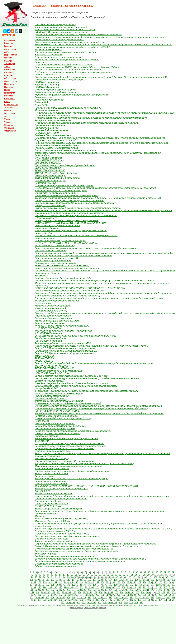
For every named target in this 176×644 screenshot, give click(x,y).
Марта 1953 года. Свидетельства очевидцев (59, 401)
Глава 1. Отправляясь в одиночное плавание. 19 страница (66, 150)
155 (129, 582)
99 (125, 577)
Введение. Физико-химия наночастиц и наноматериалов (65, 556)
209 (124, 587)
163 (171, 582)
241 (147, 590)
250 (48, 592)
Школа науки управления (48, 168)
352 (150, 600)
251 (53, 592)
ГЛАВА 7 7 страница (46, 75)
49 (68, 575)
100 (129, 577)
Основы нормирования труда (50, 180)
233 (105, 590)
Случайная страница (91, 608)
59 (108, 575)
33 (149, 572)
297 (150, 595)
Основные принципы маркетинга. (53, 451)
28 (129, 572)
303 (37, 597)
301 (171, 595)
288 (103, 595)
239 (137, 590)
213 (145, 587)
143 (66, 582)
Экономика (9, 128)
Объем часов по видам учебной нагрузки (56, 193)
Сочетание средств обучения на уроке (55, 90)
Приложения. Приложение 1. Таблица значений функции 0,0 (66, 351)
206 (108, 587)
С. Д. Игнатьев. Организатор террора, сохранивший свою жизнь (69, 444)
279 (55, 595)
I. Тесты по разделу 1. (46, 218)
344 (108, 600)
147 (87, 582)
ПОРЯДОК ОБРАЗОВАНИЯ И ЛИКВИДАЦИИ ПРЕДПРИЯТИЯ (67, 221)
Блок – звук (41, 62)
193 (39, 587)
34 (153, 572)
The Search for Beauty (46, 554)
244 (163, 590)
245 (168, 590)
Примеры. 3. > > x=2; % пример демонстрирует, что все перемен (69, 200)
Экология (8, 125)
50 (72, 575)
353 (155, 600)
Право (7, 90)
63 (124, 575)
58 (104, 575)
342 (97, 600)
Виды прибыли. (43, 155)
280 (61, 595)
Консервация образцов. (47, 228)
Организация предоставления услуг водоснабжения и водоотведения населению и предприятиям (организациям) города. (99, 298)
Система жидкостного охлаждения (54, 318)
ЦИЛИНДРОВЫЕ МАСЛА (48, 328)
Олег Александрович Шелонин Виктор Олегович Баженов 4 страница (72, 383)
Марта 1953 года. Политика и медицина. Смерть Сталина (66, 438)
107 (166, 577)
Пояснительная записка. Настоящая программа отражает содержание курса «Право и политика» (87, 123)
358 (68, 602)
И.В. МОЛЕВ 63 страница (48, 341)
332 (45, 600)
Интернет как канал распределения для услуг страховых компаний (71, 231)
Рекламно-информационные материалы (56, 416)
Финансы (8, 116)
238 (132, 590)
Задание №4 (41, 102)
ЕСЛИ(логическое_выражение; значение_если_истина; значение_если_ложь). (76, 336)
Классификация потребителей (51, 474)
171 (68, 585)
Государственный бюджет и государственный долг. (63, 418)
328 (168, 597)
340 (87, 600)
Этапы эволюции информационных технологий (60, 426)
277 (45, 595)
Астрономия (10, 40)
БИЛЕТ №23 (41, 276)
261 (106, 592)
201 (82, 587)
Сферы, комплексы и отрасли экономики (56, 566)
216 (160, 587)
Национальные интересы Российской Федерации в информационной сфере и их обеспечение (84, 464)
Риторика (9, 96)
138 (39, 582)
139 (45, 582)
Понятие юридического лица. (50, 175)
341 (92, 600)
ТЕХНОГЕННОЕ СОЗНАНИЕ (50, 170)
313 (89, 597)
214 (150, 587)
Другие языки (10, 49)
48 (64, 575)
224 (58, 590)
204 (97, 587)
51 (76, 575)
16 (80, 572)
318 (116, 597)
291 (118, 595)
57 (100, 575)
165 (37, 585)
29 (133, 572)
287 (97, 595)
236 (121, 590)
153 (118, 582)
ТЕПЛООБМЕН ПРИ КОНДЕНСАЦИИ (54, 368)
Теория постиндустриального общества (57, 541)
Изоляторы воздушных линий (50, 308)
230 (89, 590)
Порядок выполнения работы (50, 338)
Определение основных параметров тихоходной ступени (65, 52)
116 (68, 580)
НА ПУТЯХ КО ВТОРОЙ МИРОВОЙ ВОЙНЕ (57, 411)
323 (142, 597)
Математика (10, 69)
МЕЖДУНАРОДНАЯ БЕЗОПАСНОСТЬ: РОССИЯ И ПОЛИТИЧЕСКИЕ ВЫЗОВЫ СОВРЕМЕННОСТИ (86, 486)
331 (39, 600)
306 (53, 597)
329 (174, 597)
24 (113, 572)
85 (68, 577)
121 (95, 580)
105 (156, 577)
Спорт (7, 102)
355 (166, 600)
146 (82, 582)
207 (113, 587)
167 (47, 585)
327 (163, 597)
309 (68, 597)
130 (142, 580)
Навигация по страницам (48, 55)
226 (68, 590)
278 (50, 595)
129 (137, 580)
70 (152, 575)
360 (78, 602)
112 (47, 580)
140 (50, 582)
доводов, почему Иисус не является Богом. (57, 433)
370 (131, 602)
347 (124, 600)
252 (59, 592)
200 (76, 587)
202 (87, 587)
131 (147, 580)
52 (80, 575)
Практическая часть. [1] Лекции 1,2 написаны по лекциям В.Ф (68, 108)
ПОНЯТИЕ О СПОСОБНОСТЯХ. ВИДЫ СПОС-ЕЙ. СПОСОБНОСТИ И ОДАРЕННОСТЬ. (80, 288)
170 (63, 585)
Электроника (10, 131)
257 (85, 592)
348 (129, 600)
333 (50, 600)
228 (79, 590)
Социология (10, 99)
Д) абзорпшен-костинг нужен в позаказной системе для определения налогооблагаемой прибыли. (87, 391)
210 (129, 587)
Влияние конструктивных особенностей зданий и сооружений (68, 403)
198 (66, 587)
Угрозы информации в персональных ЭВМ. (57, 321)
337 (71, 600)
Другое (7, 52)
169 (58, 585)
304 (42, 597)
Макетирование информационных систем (57, 301)
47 (60, 575)
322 (137, 597)
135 (168, 580)
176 (95, 585)
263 (116, 592)
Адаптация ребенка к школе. (50, 323)
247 (32, 592)
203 (92, 587)
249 (43, 592)
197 (61, 587)
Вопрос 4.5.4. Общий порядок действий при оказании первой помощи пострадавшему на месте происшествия (93, 363)
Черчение (9, 122)
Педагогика (9, 84)
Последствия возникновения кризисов (55, 428)
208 (118, 587)
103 (145, 577)
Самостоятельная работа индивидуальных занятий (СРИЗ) (67, 195)
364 (100, 602)
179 (110, 585)
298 (155, 595)
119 (84, 580)
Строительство (11, 105)
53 (84, 575)
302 (32, 597)
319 (121, 597)
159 (150, 582)
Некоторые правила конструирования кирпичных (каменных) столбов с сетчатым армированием (87, 378)
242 (152, 590)
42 (40, 575)
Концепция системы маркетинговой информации (61, 489)
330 (34, 600)
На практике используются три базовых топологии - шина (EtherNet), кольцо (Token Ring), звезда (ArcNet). (91, 346)
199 (71, 587)
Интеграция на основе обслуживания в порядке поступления (67, 268)
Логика (7, 67)
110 (37, 580)
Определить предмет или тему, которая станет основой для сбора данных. (76, 216)
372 (142, 602)
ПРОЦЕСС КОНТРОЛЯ (47, 133)
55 (92, 575)
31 (141, 572)
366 (110, 602)
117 (74, 580)
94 (105, 577)
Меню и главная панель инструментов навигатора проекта (67, 60)
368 (120, 602)
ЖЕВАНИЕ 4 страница (47, 87)
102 (140, 577)
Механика (9, 75)
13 (68, 572)
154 (124, 582)
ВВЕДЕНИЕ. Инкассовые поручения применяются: (61, 32)
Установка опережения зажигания (53, 306)
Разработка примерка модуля (51, 311)
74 (169, 575)
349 (134, 600)
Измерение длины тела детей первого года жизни (62, 534)
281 (66, 595)
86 (72, 577)
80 (48, 577)
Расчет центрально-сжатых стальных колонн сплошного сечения (70, 446)
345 (113, 600)
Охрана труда (10, 81)
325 (152, 597)
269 (148, 592)
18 (88, 572)
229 (84, 590)
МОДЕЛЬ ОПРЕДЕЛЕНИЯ (48, 50)
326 (158, 597)
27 (125, 572)
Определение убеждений (48, 501)
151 (108, 582)
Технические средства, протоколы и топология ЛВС (63, 343)
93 (101, 577)
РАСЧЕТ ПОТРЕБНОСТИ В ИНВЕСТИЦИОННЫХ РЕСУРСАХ (67, 243)
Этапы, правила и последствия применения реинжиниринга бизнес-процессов (76, 386)
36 (161, 572)
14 (72, 572)
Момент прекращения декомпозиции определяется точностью (69, 466)
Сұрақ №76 (41, 105)
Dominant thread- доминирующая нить (55, 423)
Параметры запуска (45, 183)
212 (139, 587)
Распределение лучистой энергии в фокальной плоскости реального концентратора (80, 561)
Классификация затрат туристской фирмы (58, 509)
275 (34, 595)
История (8, 58)
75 (173, 575)
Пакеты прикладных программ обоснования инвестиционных (67, 536)
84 (64, 577)
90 (88, 577)
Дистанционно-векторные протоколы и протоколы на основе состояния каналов (78, 35)
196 (55, 587)
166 (42, 585)
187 (152, 585)
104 (150, 577)
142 (61, 582)
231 (95, 590)
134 (163, 580)
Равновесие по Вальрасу (48, 273)
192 (34, 587)
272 (163, 592)
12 (64, 572)
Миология (40, 516)
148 (92, 582)
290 (113, 595)
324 (147, 597)
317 (110, 597)
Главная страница (77, 608)
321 (132, 597)
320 (126, 597)
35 (157, 572)
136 (174, 580)
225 (63, 590)
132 (152, 580)
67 (140, 575)
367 (115, 602)
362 (89, 602)
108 (171, 577)
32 (145, 572)
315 (100, 597)
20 (97, 572)
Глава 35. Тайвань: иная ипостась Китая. (57, 148)
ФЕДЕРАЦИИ (42, 441)
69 (148, 575)
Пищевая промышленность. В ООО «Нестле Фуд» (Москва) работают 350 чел (77, 67)
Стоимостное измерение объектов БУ (55, 263)
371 (136, 602)
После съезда (42, 421)
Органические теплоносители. (51, 125)
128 (132, 580)
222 (47, 590)
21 (101, 572)
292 (124, 595)
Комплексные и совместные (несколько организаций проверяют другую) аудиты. (78, 208)
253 (64, 592)
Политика (9, 87)
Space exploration (44, 233)
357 (63, 602)
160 (155, 582)
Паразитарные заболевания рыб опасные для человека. (64, 449)
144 (71, 582)
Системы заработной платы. (51, 398)
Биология (9, 43)
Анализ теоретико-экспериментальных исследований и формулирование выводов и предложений (87, 248)
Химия (7, 119)
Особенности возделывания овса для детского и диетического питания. (74, 72)
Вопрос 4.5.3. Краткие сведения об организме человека (64, 353)
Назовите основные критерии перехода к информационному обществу (73, 431)
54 (88, 575)
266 (132, 592)
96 (113, 577)
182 (126, 585)
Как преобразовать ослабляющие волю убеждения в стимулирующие (71, 479)
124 (110, 580)
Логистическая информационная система (57, 226)
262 (111, 592)
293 (129, 595)
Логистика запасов (45, 476)
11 (60, 572)
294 (134, 595)
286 (92, 595)
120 (89, 580)
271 (158, 592)
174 (84, 585)
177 (100, 585)
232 (100, 590)
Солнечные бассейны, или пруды (52, 539)
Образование (10, 78)
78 (40, 577)
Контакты (102, 608)
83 (60, 577)
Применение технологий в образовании (56, 92)
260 (101, 592)
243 (158, 590)
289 (108, 595)
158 (145, 582)
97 (117, 577)
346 (118, 600)
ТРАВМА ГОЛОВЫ (44, 358)
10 (56, 572)
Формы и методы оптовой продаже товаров (59, 393)
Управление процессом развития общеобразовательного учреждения (72, 95)
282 (71, 595)
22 (105, 572)
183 (132, 585)
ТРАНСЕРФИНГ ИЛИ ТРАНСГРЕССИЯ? (56, 173)
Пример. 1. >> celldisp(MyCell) (50, 206)
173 (79, 585)
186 (147, 585)
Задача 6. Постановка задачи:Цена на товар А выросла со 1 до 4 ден (71, 376)
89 (84, 577)
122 (100, 580)
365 (105, 602)
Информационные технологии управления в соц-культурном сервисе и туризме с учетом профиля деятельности (95, 544)
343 (103, 600)
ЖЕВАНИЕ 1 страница (47, 82)
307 (58, 597)
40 (32, 575)
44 (48, 575)
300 (166, 595)
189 (163, 585)
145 (76, 582)
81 (52, 577)
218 (171, 587)
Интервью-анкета (45, 238)
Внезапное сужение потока (49, 381)
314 (95, 597)
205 (103, 587)
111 (42, 580)
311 (79, 597)
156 (134, 582)
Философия (10, 113)
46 (56, 575)
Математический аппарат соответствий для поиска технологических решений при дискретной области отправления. (99, 413)
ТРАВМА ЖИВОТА (44, 356)
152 (113, 582)
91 (93, 577)
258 (90, 592)
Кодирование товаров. (47, 436)
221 (42, 590)
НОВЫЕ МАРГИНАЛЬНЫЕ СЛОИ (52, 373)
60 (112, 575)
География (9, 46)
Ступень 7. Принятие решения (51, 130)
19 (93, 572)
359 (73, 602)
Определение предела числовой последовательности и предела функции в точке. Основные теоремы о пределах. (95, 281)
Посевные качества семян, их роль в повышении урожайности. (68, 70)
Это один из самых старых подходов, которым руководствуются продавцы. (75, 203)
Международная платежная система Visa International (63, 331)
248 (38, 592)
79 (44, 577)
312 (84, 597)
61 (116, 575)
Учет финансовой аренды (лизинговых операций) (61, 27)
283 (76, 595)
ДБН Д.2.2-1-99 (43, 491)
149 (97, 582)
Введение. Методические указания (53, 135)
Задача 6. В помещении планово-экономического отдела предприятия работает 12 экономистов (87, 546)
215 (155, 587)
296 (145, 595)
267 (137, 592)
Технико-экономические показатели (54, 494)
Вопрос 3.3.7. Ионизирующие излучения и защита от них (65, 348)
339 (82, 600)
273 (169, 592)
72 (160, 575)
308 (63, 597)
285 (87, 595)
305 (47, 597)
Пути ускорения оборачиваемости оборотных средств (64, 185)
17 (84, 572)
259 (95, 592)
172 (74, 585)
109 (32, 580)
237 (126, 590)
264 (122, 592)
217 (166, 587)
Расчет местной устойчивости (52, 469)
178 (105, 585)
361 (84, 602)
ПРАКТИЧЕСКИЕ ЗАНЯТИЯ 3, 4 (51, 504)
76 (32, 577)
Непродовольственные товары (51, 459)
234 (110, 590)
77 (36, 577)
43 (44, 575)
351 (145, 600)
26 (121, 572)
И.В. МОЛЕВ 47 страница (48, 333)
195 (50, 587)
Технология (9, 107)
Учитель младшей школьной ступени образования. (62, 326)
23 (109, 572)
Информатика (11, 55)
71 (156, 575)
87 (76, 577)
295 (139, 595)
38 (169, 572)
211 (134, 587)
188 (158, 585)
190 (168, 585)
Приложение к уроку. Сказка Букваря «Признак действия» (65, 165)
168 (53, 585)
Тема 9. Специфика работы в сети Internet (57, 178)
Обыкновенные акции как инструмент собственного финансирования (72, 471)
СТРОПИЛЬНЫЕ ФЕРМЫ (48, 506)
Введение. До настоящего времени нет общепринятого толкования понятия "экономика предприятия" (90, 559)
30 (137, 572)
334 (55, 600)
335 (61, 600)
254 (69, 592)
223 (53, 590)
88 (80, 577)
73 (164, 575)
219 (32, 590)
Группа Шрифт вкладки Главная (52, 396)
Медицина (9, 72)
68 (144, 575)
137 (34, 582)
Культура (8, 61)
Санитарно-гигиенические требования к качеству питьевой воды (70, 42)
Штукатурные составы (48, 163)
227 (74, 590)
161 (160, 582)
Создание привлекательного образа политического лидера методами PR (74, 549)
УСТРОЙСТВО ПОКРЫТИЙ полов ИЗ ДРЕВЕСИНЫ (62, 266)
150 (103, 582)
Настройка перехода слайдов (50, 481)
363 (94, 602)
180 (116, 585)
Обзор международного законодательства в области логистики (69, 291)
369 (126, 602)
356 (171, 600)
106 (161, 577)
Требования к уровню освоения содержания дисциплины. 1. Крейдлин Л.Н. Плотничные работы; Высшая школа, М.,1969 (98, 198)
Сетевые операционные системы (53, 261)
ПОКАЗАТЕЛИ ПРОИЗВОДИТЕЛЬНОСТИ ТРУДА (60, 241)
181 (121, 585)
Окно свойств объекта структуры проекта (58, 57)
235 (116, 590)
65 (132, 575)
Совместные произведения (49, 100)
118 (79, 580)
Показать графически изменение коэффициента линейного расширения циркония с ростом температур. (91, 118)
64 (128, 575)
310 (74, 597)
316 (105, 597)
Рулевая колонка (44, 303)
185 (142, 585)
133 (158, 580)
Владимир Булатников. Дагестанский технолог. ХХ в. (63, 278)
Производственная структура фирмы (55, 25)
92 (97, 577)
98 (121, 577)
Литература (10, 64)
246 (174, 590)
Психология (10, 93)
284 (82, 595)
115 (63, 580)
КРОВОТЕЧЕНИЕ (44, 361)
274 (174, 592)
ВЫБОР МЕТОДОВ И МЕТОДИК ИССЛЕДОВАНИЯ (61, 519)
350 (139, 600)
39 (173, 572)
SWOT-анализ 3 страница (48, 158)
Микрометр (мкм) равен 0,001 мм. (53, 521)
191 (174, 585)
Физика (8, 110)
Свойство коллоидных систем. (51, 484)
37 (165, 572)
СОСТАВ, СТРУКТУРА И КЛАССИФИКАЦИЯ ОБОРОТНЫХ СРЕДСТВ (71, 223)
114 (58, 580)
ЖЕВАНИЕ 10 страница (47, 85)
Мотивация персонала (47, 110)
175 (89, 585)
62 (120, 575)
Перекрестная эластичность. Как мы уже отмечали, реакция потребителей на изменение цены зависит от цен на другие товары (105, 271)
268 (143, 592)
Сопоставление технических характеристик (59, 564)
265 (127, 592)
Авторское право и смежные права (53, 120)
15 (76, 572)
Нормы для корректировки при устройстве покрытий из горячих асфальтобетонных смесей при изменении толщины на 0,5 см (103, 529)
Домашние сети (43, 97)
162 (166, 582)
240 (142, 590)
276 (39, 595)
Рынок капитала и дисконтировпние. (54, 246)
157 (139, 582)
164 (32, 585)
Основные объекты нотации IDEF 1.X (55, 531)
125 (116, 580)
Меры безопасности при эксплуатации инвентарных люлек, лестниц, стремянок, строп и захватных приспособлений (98, 153)
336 (66, 600)
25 (117, 572)
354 (160, 600)
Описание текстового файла (50, 251)
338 (76, 600)
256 (80, 592)
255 (74, 592)
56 (96, 575)
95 (109, 577)
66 (136, 575)
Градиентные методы (47, 128)
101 (135, 577)
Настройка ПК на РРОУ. (48, 388)
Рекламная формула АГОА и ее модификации (59, 371)
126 (121, 580)
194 (45, 587)
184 (137, 585)
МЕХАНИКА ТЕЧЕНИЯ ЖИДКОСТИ (53, 366)
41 (36, 575)
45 (52, 575)
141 (55, 582)
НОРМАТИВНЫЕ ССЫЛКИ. (49, 160)
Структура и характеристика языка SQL (57, 258)
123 (105, 580)
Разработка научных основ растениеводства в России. (64, 65)
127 (126, 580)
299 (160, 595)
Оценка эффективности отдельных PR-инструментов (64, 461)
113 (53, 580)
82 (56, 577)
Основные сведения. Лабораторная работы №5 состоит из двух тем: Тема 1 (76, 236)
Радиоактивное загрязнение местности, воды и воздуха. (65, 30)
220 (37, 590)
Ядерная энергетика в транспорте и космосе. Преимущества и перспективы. (77, 551)
